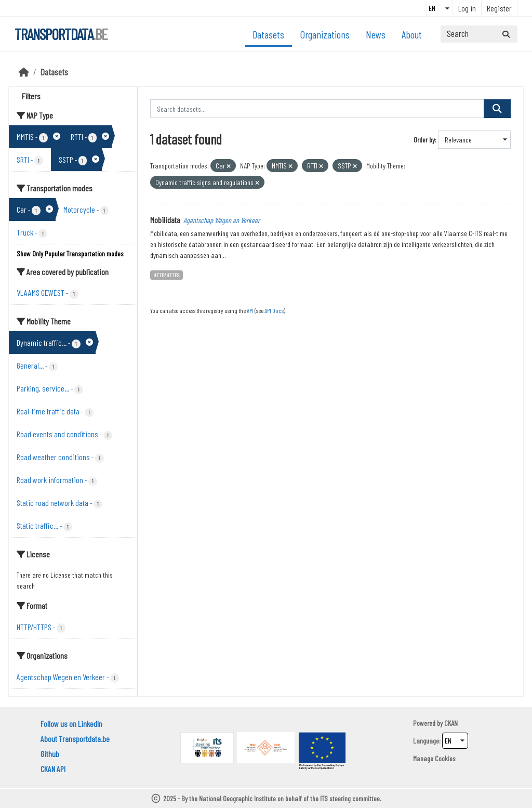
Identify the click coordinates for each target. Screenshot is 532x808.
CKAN (451, 723)
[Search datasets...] (479, 34)
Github (50, 754)
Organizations (325, 34)
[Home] (24, 72)
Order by (424, 140)
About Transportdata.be (75, 739)
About (412, 34)
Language (426, 741)
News (376, 34)
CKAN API (53, 769)
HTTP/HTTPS (166, 275)
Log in (467, 8)
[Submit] (506, 34)
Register (499, 8)
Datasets (268, 34)
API (250, 310)
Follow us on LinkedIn (71, 724)
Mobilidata (165, 220)
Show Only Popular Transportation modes (70, 253)
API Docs (274, 310)
